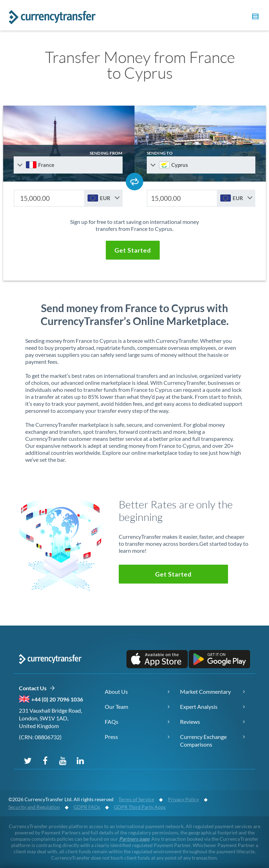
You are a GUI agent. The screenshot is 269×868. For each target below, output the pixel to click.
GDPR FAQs (87, 807)
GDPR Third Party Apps (140, 807)
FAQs (112, 722)
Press (111, 737)
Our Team (116, 707)
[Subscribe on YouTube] (63, 760)
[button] (254, 17)
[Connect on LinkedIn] (80, 760)
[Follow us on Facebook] (45, 760)
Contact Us (37, 688)
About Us (116, 691)
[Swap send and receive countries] (134, 182)
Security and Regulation (34, 807)
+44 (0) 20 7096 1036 (57, 699)
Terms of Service (136, 799)
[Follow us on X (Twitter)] (28, 760)
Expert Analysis (199, 707)
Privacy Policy (183, 799)
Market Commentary (205, 691)
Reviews (190, 722)
